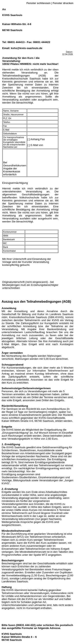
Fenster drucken (63, 3)
